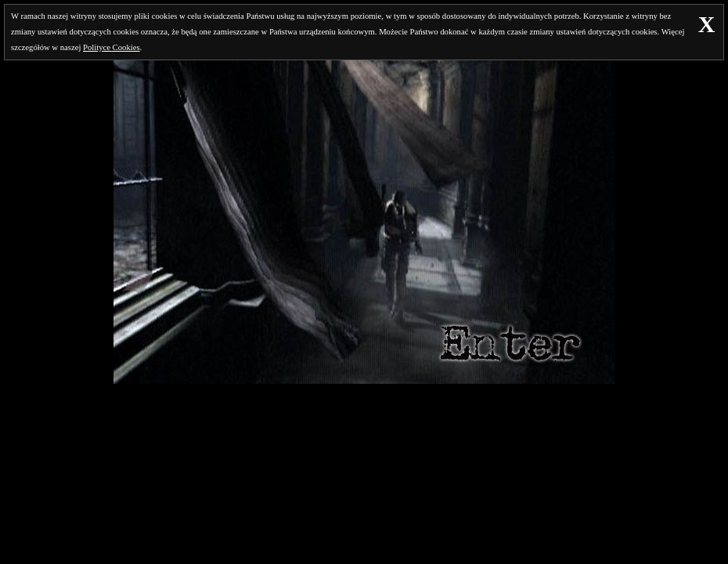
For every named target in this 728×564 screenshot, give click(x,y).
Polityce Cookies (112, 47)
